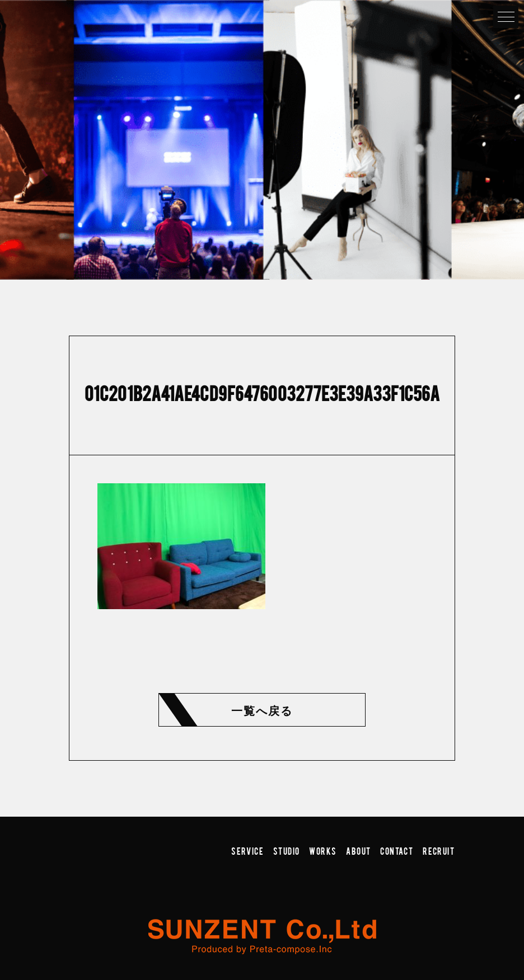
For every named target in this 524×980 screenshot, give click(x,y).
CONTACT (397, 851)
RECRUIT (439, 851)
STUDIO (286, 851)
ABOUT (358, 851)
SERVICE (247, 851)
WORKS (323, 851)
